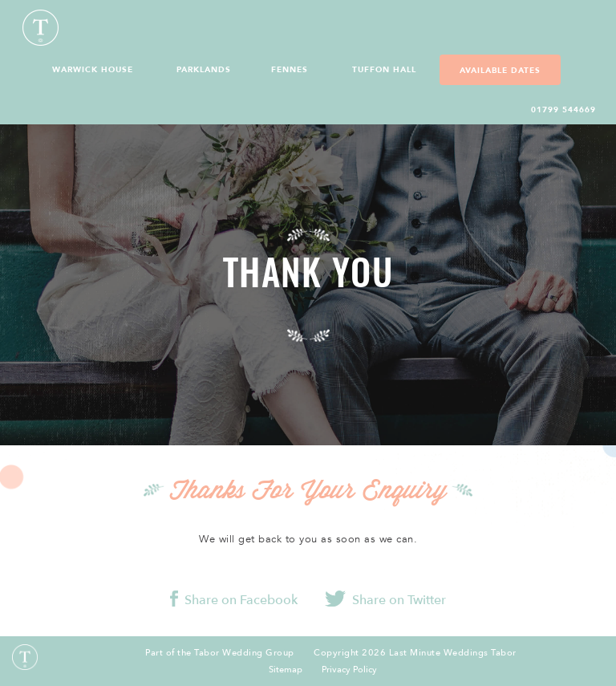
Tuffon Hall (384, 70)
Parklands (204, 70)
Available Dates (500, 71)
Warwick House (93, 70)
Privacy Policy (349, 670)
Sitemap (286, 670)
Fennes (290, 70)
